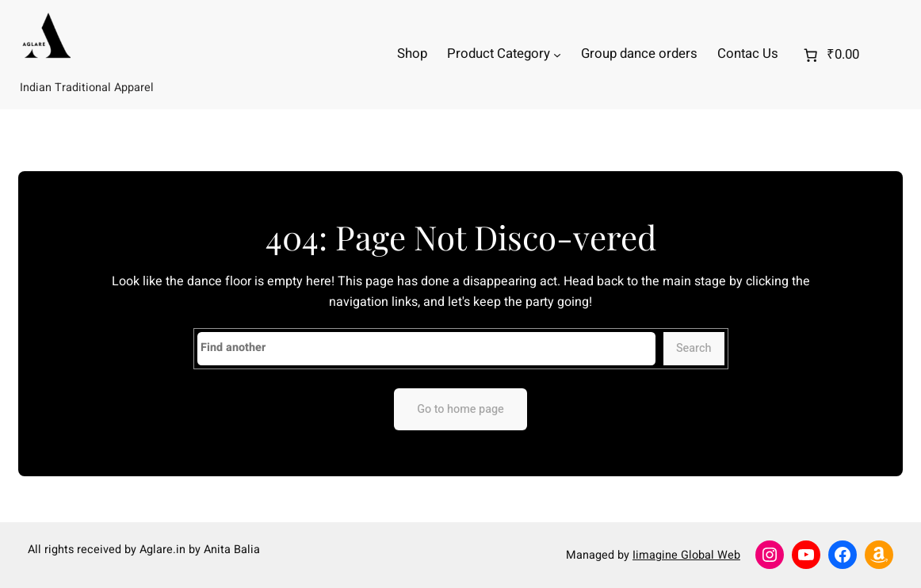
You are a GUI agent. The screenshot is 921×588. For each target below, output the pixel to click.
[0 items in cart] (829, 55)
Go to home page (460, 409)
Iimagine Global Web (686, 555)
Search (694, 348)
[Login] (894, 55)
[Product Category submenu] (557, 55)
